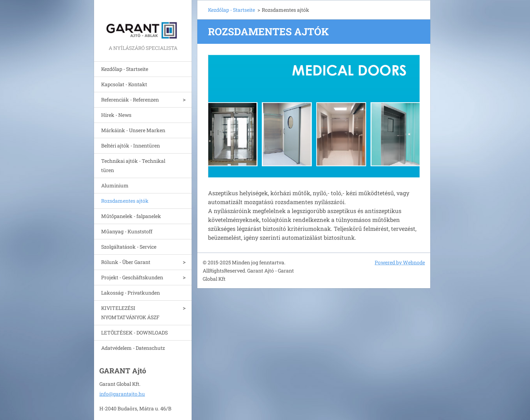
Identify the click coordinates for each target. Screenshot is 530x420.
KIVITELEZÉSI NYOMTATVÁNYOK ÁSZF (130, 313)
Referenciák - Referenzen (130, 100)
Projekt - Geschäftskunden (132, 277)
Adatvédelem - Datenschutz (133, 348)
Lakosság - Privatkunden (131, 293)
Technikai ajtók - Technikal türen (133, 165)
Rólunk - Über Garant (126, 262)
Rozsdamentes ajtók (125, 201)
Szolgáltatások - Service (129, 247)
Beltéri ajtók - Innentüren (131, 146)
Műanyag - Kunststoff (127, 231)
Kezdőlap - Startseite (125, 69)
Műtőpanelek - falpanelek (131, 216)
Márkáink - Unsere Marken (133, 130)
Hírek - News (116, 115)
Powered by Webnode (400, 262)
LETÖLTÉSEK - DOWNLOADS (134, 333)
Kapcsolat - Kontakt (124, 84)
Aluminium (115, 185)
